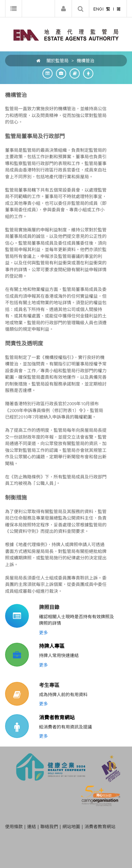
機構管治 (86, 61)
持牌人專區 (52, 646)
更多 (43, 633)
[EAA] (66, 34)
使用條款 (14, 826)
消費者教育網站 (57, 717)
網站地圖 (71, 826)
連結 (32, 826)
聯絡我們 (49, 826)
